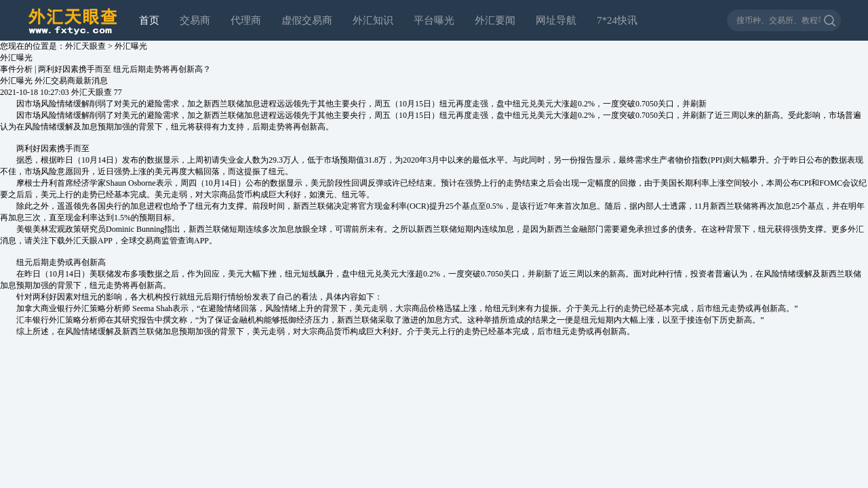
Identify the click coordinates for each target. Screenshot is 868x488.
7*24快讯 (617, 20)
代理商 (246, 20)
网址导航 (556, 20)
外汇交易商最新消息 (71, 81)
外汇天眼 (81, 241)
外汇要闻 (495, 20)
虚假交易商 (307, 20)
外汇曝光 (131, 46)
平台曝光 (434, 20)
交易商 (195, 20)
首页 (149, 20)
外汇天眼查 (85, 46)
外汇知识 (373, 20)
